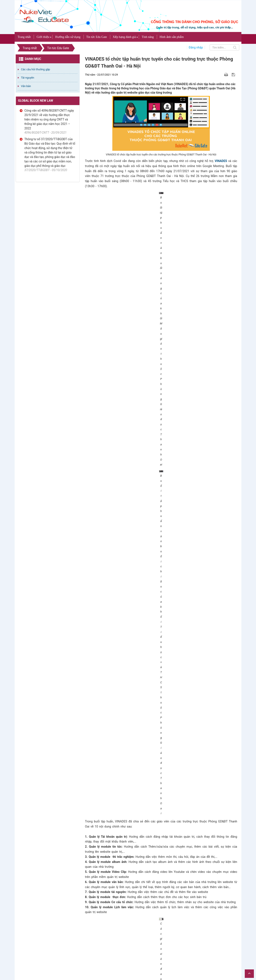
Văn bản (26, 86)
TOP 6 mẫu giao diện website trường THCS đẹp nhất (122, 839)
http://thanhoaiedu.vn (195, 657)
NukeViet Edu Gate (211, 652)
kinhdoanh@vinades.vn (118, 726)
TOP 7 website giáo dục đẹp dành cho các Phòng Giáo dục (126, 884)
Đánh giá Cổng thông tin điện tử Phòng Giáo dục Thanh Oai (127, 822)
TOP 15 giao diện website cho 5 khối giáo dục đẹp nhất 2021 (127, 895)
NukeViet (203, 956)
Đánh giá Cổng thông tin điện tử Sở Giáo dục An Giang (124, 850)
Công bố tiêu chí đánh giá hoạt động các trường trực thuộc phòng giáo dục (136, 940)
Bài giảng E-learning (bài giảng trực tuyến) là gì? (120, 833)
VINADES (221, 161)
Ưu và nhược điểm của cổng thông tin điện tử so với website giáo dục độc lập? (140, 856)
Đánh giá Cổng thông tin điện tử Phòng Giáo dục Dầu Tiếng (126, 901)
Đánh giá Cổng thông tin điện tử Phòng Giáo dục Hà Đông (125, 890)
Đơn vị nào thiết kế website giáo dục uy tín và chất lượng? (126, 816)
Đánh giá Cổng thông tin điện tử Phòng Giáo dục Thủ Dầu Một (128, 918)
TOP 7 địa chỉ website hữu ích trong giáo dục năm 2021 (124, 924)
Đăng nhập (196, 47)
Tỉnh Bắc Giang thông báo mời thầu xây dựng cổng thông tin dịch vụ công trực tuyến (143, 845)
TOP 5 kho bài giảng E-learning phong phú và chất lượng (125, 867)
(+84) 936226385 (116, 721)
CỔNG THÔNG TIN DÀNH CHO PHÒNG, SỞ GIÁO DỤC (195, 22)
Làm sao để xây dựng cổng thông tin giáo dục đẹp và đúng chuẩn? (131, 913)
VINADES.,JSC (232, 956)
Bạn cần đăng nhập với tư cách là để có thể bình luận (139, 789)
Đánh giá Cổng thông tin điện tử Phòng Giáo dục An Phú (125, 862)
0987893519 (153, 721)
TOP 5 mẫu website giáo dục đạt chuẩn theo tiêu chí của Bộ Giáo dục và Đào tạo (141, 828)
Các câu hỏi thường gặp (35, 69)
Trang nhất (24, 37)
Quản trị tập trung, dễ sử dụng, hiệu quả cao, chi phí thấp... (194, 27)
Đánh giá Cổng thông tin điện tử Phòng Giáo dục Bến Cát (125, 907)
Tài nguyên (28, 78)
